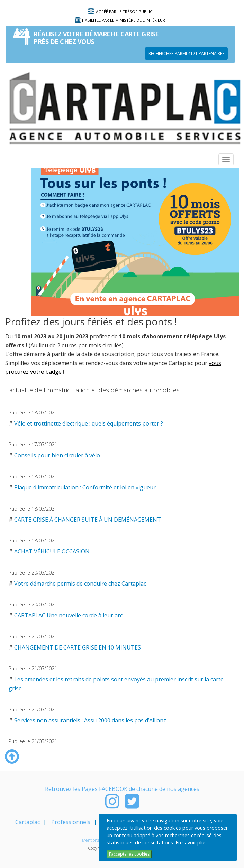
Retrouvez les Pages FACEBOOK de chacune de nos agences (122, 789)
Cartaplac (28, 822)
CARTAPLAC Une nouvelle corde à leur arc (68, 615)
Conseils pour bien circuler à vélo (57, 455)
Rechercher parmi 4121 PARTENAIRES (186, 53)
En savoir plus (191, 843)
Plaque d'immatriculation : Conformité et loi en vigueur (85, 487)
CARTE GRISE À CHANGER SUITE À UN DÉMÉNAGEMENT (88, 520)
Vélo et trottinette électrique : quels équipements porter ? (89, 423)
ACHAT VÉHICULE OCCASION (52, 551)
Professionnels (71, 822)
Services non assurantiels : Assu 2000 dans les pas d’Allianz (90, 720)
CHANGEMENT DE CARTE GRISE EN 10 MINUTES (78, 647)
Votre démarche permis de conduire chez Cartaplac (80, 584)
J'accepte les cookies (129, 854)
